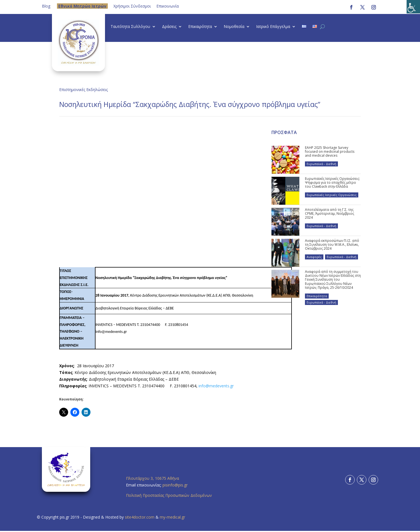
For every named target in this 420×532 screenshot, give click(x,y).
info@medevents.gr (216, 386)
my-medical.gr (172, 517)
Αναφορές (314, 257)
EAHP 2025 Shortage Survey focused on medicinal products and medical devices (330, 152)
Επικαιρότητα (200, 27)
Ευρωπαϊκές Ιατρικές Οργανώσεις (332, 195)
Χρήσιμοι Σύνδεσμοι (132, 6)
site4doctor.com (140, 517)
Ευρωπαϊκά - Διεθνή (321, 164)
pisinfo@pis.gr (176, 485)
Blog (46, 6)
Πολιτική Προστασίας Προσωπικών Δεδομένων (169, 495)
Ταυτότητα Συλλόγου (130, 27)
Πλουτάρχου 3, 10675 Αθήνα (152, 478)
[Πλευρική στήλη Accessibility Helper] (413, 7)
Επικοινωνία (168, 6)
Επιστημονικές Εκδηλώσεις (83, 90)
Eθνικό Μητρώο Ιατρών (82, 6)
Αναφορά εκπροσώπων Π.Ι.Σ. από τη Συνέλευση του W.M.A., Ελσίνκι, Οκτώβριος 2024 (332, 245)
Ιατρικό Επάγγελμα (273, 27)
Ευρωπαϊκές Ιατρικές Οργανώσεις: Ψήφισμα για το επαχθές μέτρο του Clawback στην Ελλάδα (332, 183)
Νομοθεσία (234, 27)
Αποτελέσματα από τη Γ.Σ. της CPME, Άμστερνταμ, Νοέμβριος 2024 (330, 214)
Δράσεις (169, 27)
